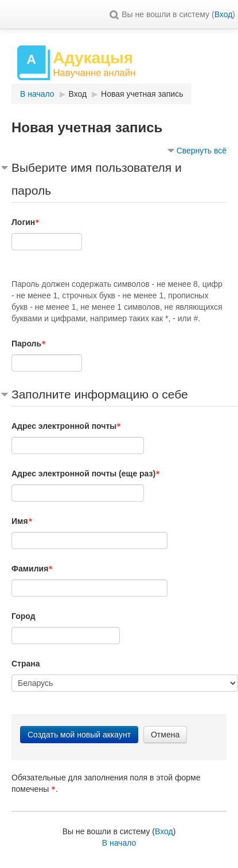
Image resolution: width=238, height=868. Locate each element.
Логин (26, 222)
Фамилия (32, 569)
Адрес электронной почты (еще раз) (86, 474)
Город (24, 616)
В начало (119, 843)
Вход (224, 14)
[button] (114, 14)
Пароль (29, 344)
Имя (22, 521)
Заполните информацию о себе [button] (100, 394)
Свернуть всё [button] (202, 151)
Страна (26, 664)
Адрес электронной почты (66, 426)
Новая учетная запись (142, 94)
